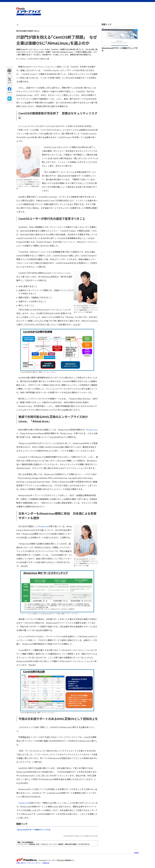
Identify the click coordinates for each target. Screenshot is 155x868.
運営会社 (46, 863)
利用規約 (136, 853)
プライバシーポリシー (34, 863)
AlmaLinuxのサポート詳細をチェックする (34, 830)
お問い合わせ (21, 863)
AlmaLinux (92, 430)
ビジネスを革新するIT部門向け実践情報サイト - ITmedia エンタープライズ (29, 11)
